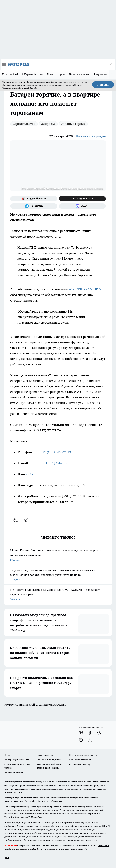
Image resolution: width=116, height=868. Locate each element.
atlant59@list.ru (55, 463)
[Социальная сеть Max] (82, 206)
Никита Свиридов (91, 136)
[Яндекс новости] (34, 199)
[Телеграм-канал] (34, 206)
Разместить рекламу (80, 764)
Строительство (24, 124)
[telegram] (27, 520)
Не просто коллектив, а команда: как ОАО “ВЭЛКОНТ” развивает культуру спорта (58, 595)
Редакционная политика (49, 760)
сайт (30, 474)
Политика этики (45, 755)
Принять (103, 85)
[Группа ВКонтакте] (81, 733)
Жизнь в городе (73, 124)
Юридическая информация (83, 755)
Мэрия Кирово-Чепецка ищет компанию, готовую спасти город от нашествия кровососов (58, 555)
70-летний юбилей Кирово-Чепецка (23, 74)
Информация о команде (17, 760)
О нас (7, 755)
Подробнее (37, 817)
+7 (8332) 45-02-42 (57, 452)
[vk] (15, 520)
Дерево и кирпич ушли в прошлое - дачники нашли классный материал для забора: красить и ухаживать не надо (58, 575)
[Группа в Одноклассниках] (90, 733)
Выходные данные (14, 772)
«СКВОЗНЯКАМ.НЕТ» (85, 289)
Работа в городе (56, 74)
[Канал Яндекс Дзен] (82, 199)
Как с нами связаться (80, 760)
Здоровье (48, 124)
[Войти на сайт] (110, 64)
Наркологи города (80, 74)
